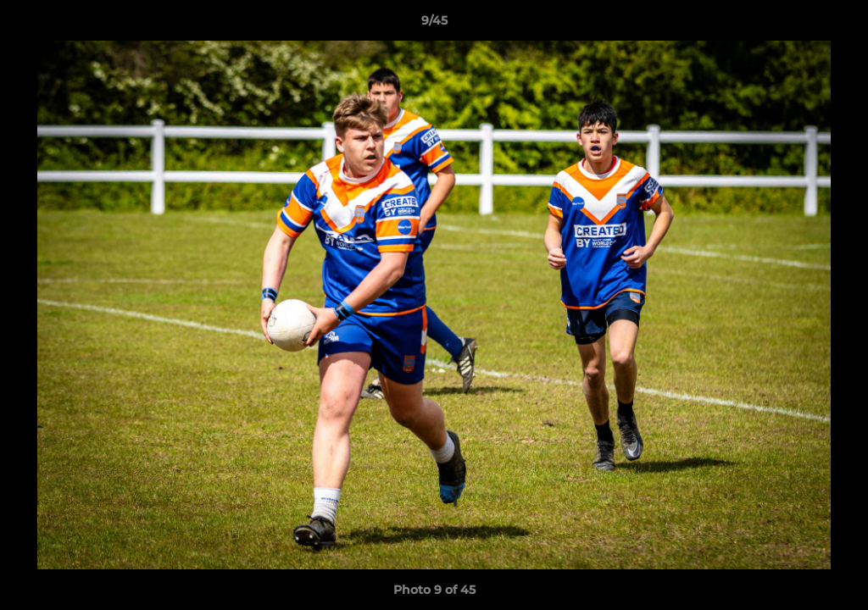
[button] (837, 25)
